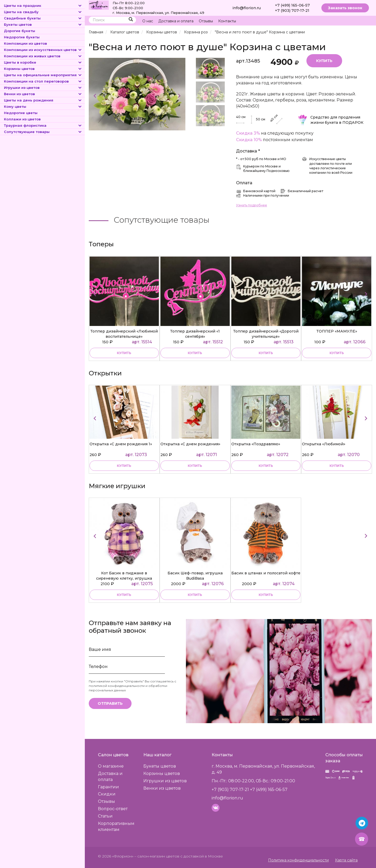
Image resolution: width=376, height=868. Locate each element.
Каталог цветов (125, 32)
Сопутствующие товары (43, 132)
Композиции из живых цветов (43, 56)
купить (124, 353)
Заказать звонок (345, 8)
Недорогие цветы (21, 113)
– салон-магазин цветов (157, 856)
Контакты (227, 21)
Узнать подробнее (252, 205)
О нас (148, 21)
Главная (96, 32)
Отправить (110, 703)
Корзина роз (196, 32)
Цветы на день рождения (43, 100)
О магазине (111, 766)
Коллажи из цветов (22, 119)
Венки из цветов (43, 94)
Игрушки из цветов (43, 88)
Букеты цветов (43, 24)
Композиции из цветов (25, 43)
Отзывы (206, 21)
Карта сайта (346, 860)
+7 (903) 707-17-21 (292, 11)
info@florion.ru (247, 8)
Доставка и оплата (176, 21)
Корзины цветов (43, 69)
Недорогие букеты (22, 37)
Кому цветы (43, 106)
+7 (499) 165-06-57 (292, 5)
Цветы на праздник (43, 6)
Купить (324, 61)
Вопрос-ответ (113, 809)
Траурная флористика (43, 125)
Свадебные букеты (43, 18)
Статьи (105, 816)
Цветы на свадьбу (43, 12)
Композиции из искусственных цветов (43, 50)
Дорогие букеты (20, 31)
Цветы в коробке (43, 62)
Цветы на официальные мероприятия (43, 75)
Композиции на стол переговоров (43, 81)
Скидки (107, 794)
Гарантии (108, 787)
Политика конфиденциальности (298, 860)
